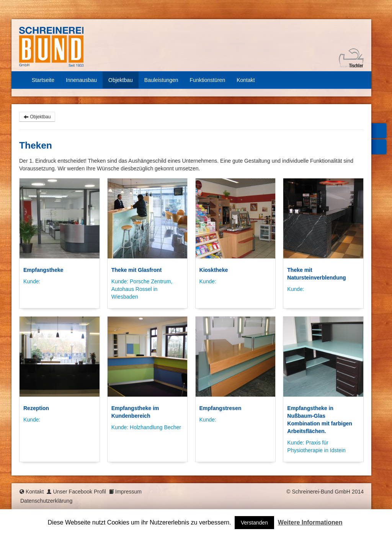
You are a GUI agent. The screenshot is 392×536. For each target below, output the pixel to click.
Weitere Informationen (310, 522)
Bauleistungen (161, 80)
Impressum (128, 492)
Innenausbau (81, 80)
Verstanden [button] (254, 523)
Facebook (378, 131)
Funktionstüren (208, 80)
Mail (378, 147)
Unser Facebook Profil (79, 492)
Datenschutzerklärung (46, 501)
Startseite (40, 80)
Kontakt (246, 80)
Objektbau (121, 80)
